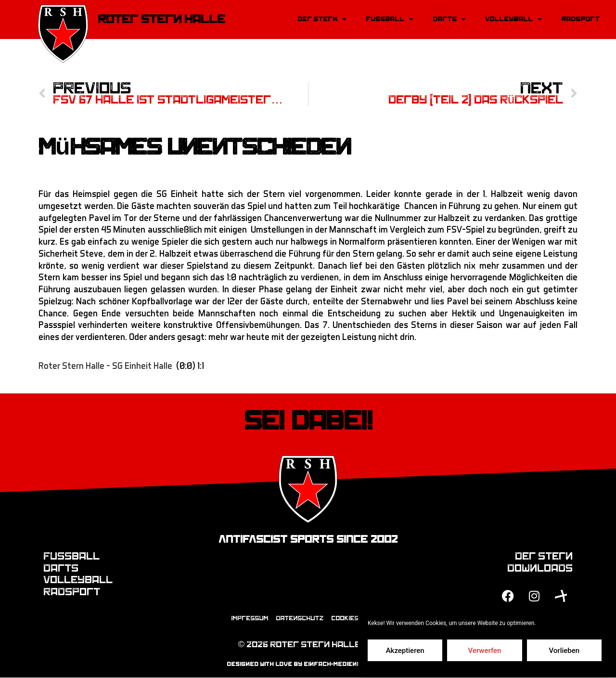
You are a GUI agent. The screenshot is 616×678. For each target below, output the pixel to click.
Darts (449, 19)
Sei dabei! (308, 421)
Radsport (580, 19)
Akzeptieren (405, 651)
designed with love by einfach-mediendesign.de (308, 664)
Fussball (390, 19)
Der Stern (322, 19)
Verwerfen (485, 651)
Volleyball (513, 19)
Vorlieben (564, 651)
